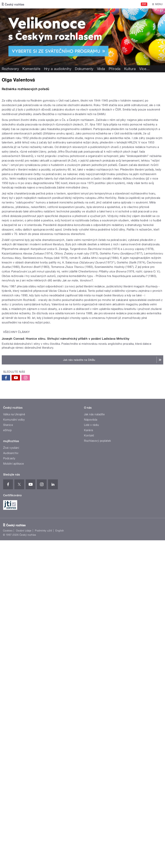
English (60, 787)
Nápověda (91, 676)
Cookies (8, 787)
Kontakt (89, 692)
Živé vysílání (11, 705)
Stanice (8, 682)
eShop (7, 687)
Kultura (130, 69)
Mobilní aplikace (14, 720)
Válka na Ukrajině (14, 671)
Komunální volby (14, 676)
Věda (101, 69)
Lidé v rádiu (92, 682)
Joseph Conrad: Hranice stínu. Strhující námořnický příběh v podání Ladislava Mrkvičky (66, 595)
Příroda (115, 69)
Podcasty (9, 715)
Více (144, 69)
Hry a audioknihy (58, 69)
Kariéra (89, 687)
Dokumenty (84, 69)
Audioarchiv (11, 710)
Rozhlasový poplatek (97, 698)
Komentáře (31, 69)
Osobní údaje (24, 787)
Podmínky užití (43, 787)
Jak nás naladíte (94, 671)
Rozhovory (10, 69)
